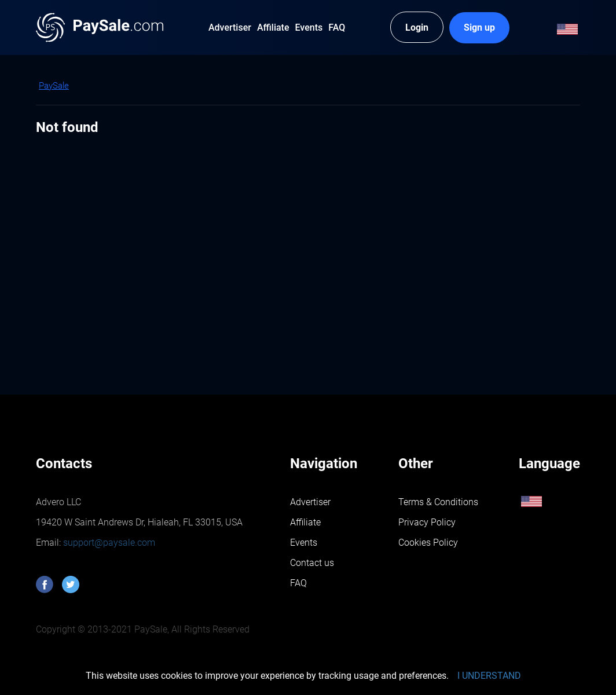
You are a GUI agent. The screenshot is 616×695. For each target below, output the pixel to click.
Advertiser (310, 502)
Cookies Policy (428, 543)
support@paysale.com (108, 543)
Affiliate (305, 522)
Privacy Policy (427, 522)
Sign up (479, 27)
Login (417, 27)
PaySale (54, 86)
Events (304, 543)
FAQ (298, 583)
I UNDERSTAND (489, 676)
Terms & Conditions (438, 502)
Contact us (312, 563)
